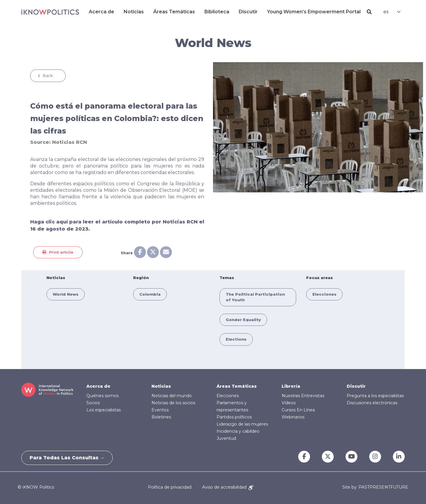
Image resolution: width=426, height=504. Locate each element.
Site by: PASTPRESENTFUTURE (375, 487)
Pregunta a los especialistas (375, 396)
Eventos (160, 410)
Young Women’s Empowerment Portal (314, 12)
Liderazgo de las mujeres (242, 424)
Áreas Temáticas (174, 12)
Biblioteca (217, 12)
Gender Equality (243, 320)
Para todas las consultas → (68, 458)
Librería (291, 386)
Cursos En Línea (298, 410)
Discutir (248, 12)
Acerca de (101, 12)
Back (48, 75)
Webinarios (293, 417)
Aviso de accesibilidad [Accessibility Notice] (228, 487)
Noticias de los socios (173, 403)
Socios (93, 403)
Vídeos (289, 403)
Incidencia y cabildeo (238, 431)
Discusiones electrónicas (372, 403)
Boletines (161, 417)
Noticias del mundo (172, 396)
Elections (236, 339)
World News (66, 294)
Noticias (134, 12)
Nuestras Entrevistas (303, 396)
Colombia (150, 294)
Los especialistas (104, 410)
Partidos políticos (234, 417)
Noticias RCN (70, 142)
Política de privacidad (170, 487)
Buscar (369, 12)
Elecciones (324, 294)
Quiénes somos (103, 396)
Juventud (226, 438)
